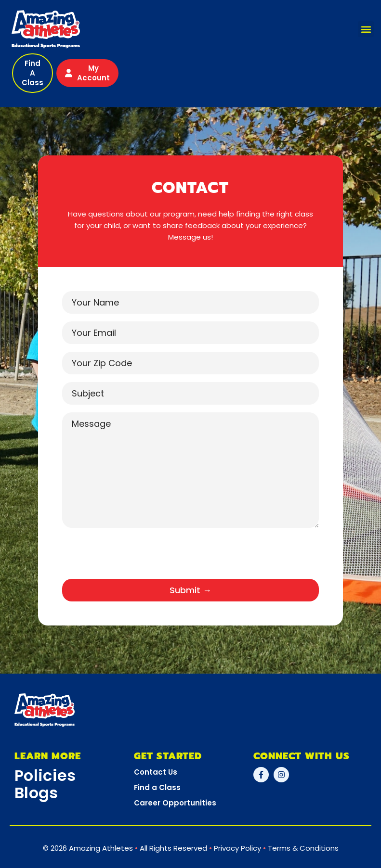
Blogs (36, 793)
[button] (366, 29)
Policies (45, 775)
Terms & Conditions (303, 848)
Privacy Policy (237, 848)
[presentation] (135, 557)
